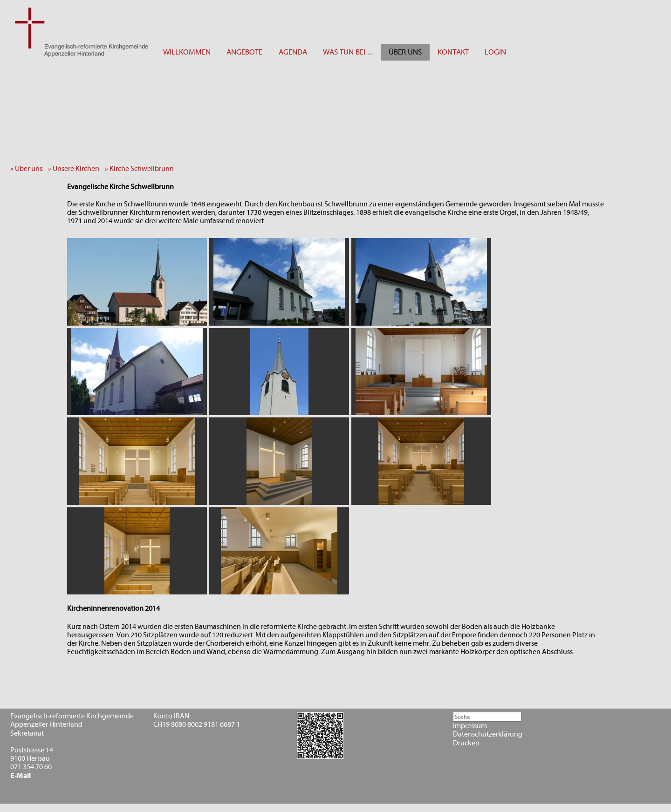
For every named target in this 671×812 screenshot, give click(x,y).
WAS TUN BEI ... (348, 52)
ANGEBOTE (244, 52)
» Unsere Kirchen (76, 169)
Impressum (470, 726)
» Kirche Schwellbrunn (141, 169)
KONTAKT (453, 52)
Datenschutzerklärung (488, 734)
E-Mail (21, 776)
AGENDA (293, 52)
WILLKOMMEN (187, 52)
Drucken (466, 743)
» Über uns (28, 169)
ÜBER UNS (405, 52)
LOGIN (495, 52)
